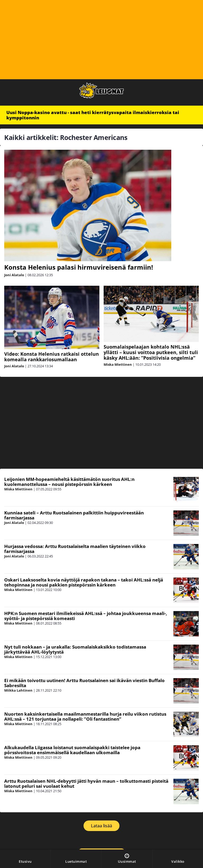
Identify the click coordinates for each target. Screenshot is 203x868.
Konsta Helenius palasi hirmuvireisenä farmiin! (79, 267)
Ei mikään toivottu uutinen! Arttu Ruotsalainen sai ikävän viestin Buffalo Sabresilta (84, 683)
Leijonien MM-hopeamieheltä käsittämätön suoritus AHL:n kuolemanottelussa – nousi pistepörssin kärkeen (69, 482)
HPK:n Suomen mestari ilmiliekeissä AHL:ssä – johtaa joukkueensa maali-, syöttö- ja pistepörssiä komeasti (86, 616)
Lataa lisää (101, 826)
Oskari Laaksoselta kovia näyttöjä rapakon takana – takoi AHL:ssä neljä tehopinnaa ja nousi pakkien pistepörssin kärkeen (84, 582)
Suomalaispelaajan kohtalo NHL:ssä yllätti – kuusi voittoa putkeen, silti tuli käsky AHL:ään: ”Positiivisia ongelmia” (151, 352)
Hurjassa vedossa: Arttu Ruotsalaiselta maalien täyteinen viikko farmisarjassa (75, 549)
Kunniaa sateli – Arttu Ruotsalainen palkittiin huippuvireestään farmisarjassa (74, 515)
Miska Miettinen (118, 364)
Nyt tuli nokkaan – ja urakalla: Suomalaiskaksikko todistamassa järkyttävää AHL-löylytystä (75, 649)
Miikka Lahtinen (18, 690)
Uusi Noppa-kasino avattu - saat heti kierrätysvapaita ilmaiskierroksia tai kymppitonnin (93, 115)
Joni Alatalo (14, 275)
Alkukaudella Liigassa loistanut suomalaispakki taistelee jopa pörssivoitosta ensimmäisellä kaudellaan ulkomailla (72, 750)
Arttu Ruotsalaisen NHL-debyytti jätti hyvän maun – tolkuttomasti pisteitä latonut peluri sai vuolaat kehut (86, 783)
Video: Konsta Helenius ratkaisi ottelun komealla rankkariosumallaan (52, 357)
